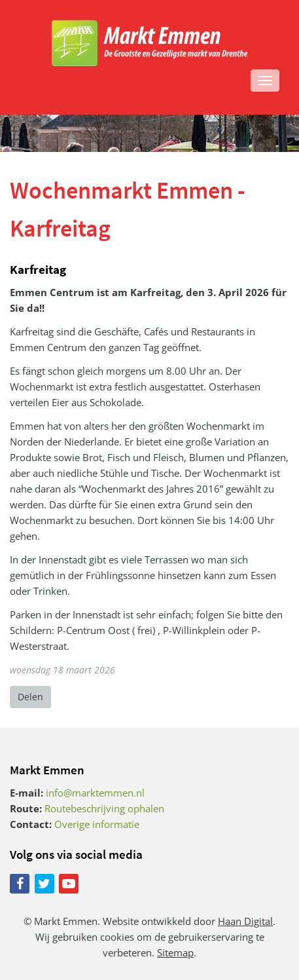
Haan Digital (245, 921)
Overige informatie (97, 824)
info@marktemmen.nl (95, 793)
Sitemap (175, 952)
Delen (30, 697)
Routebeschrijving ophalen (104, 808)
